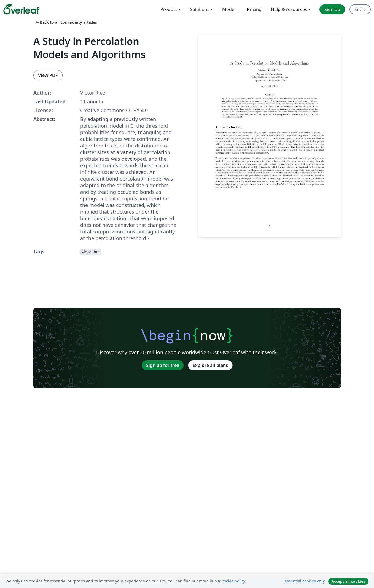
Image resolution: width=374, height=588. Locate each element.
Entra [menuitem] (360, 9)
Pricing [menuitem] (254, 9)
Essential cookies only (305, 581)
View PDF (48, 75)
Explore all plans (210, 365)
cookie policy (233, 581)
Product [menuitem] (169, 9)
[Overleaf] (21, 9)
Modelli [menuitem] (230, 9)
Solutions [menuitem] (200, 9)
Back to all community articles (66, 22)
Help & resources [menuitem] (289, 9)
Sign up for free (163, 365)
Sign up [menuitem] (332, 9)
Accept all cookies (348, 581)
